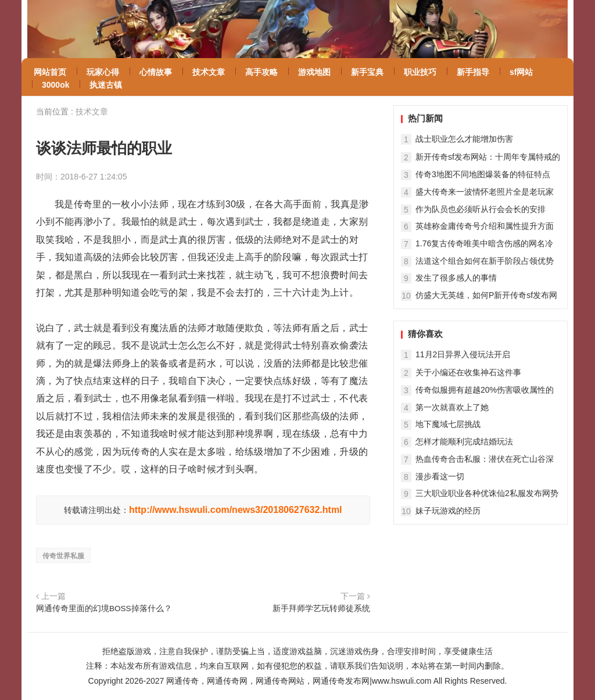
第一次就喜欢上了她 (452, 407)
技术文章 (92, 112)
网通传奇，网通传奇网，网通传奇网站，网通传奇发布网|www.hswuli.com (299, 681)
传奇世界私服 (63, 556)
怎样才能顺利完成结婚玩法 (464, 441)
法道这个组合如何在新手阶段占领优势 (485, 261)
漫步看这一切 (440, 476)
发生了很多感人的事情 (456, 278)
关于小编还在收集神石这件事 (468, 372)
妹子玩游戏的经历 (448, 511)
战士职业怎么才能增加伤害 (464, 139)
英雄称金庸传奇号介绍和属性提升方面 (485, 226)
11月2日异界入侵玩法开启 (463, 354)
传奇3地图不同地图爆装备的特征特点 (483, 174)
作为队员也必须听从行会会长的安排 (481, 209)
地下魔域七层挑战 (448, 424)
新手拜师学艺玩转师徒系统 (321, 609)
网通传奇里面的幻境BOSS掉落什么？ (104, 609)
